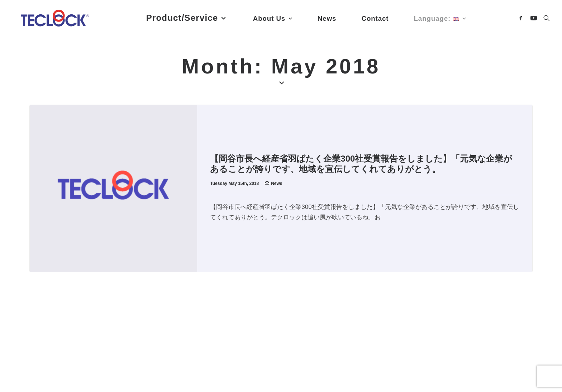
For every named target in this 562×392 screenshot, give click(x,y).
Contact (103, 315)
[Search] (545, 20)
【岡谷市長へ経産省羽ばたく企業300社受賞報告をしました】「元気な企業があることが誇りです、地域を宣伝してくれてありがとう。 (361, 164)
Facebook (39, 349)
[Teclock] (56, 20)
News (277, 183)
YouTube (78, 349)
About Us (39, 315)
